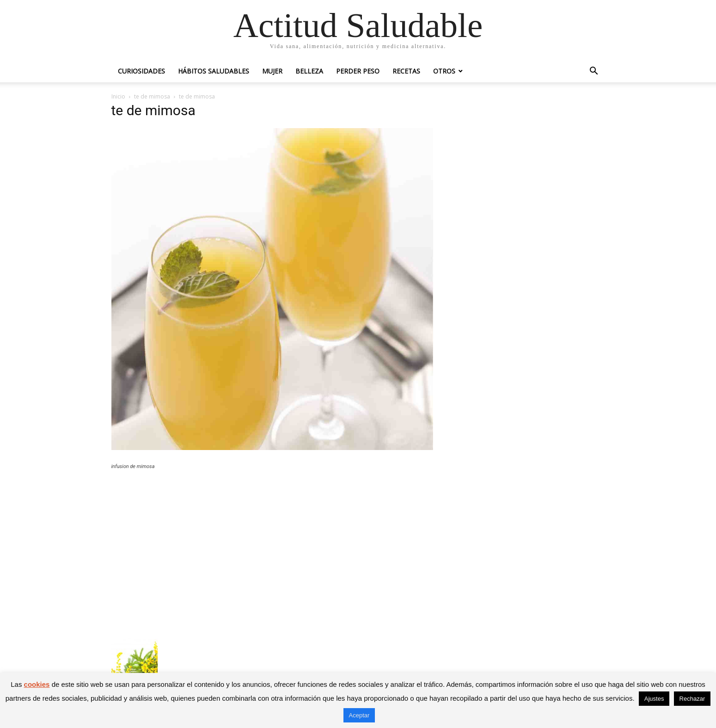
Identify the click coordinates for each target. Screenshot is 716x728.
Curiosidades (141, 71)
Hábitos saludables (214, 71)
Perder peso (358, 71)
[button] (594, 72)
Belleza (309, 71)
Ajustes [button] (654, 699)
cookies (37, 684)
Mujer (272, 71)
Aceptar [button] (359, 715)
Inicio (118, 96)
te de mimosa (152, 96)
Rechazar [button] (692, 699)
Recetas (406, 71)
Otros (444, 71)
